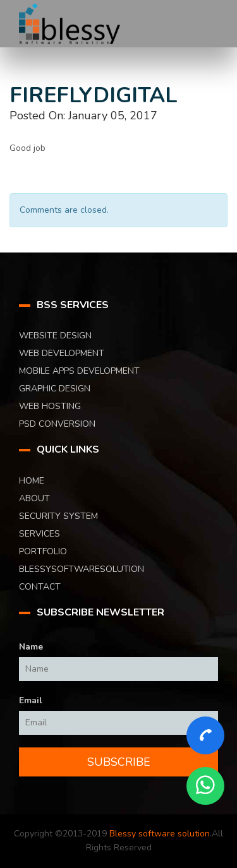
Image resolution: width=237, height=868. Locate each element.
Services (39, 534)
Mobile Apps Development (79, 371)
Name (31, 647)
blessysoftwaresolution (82, 569)
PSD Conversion (57, 424)
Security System (58, 516)
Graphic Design (55, 389)
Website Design (55, 336)
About (34, 498)
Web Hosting (50, 406)
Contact (40, 587)
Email (31, 700)
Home (32, 481)
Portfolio (43, 551)
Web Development (62, 353)
